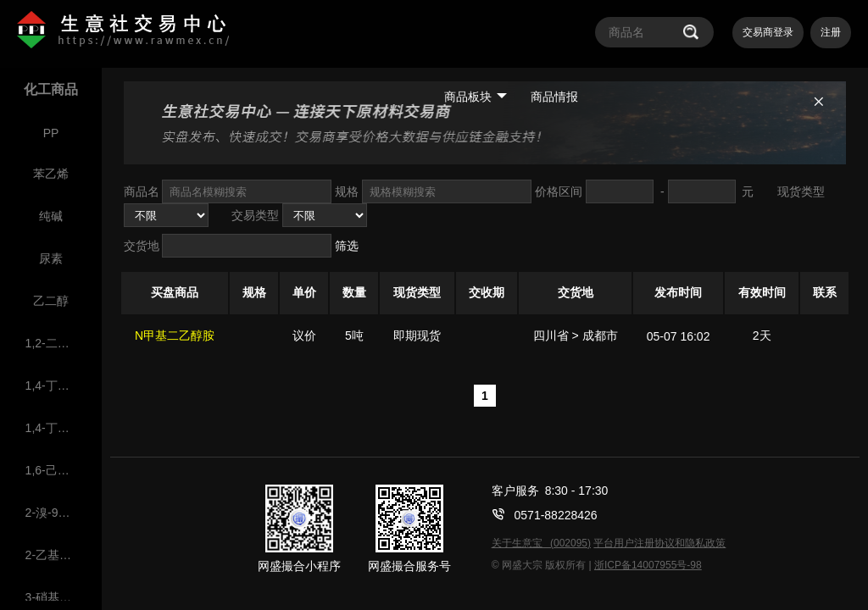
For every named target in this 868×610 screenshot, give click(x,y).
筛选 (347, 246)
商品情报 (554, 97)
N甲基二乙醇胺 (175, 335)
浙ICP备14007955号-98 (648, 565)
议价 (304, 335)
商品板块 (476, 97)
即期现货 (417, 335)
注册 (831, 32)
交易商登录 (768, 32)
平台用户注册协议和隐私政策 (659, 543)
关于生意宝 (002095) (541, 543)
